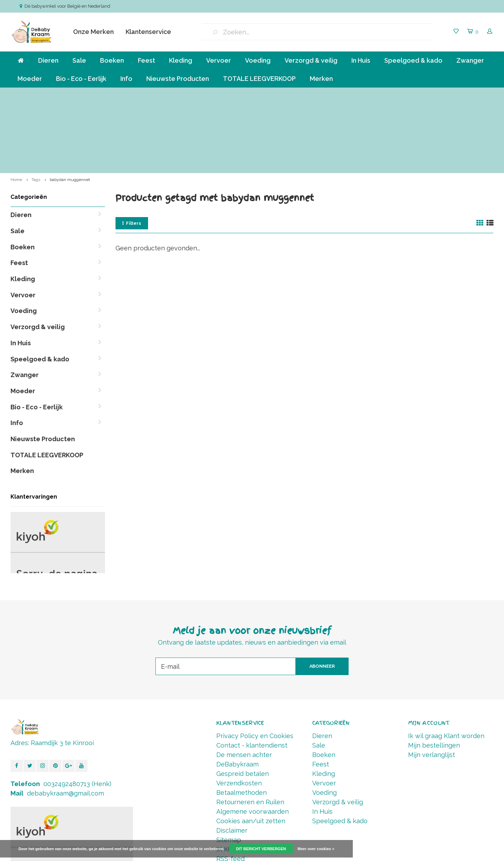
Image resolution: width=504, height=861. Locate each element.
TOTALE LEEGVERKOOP (259, 79)
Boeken (112, 60)
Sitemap (229, 768)
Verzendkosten (239, 712)
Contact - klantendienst (252, 674)
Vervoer (219, 60)
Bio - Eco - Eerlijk (81, 79)
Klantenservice (148, 32)
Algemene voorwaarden (253, 740)
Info (126, 79)
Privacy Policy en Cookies (255, 664)
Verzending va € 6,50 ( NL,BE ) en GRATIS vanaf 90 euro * (76, 94)
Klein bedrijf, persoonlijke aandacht (216, 94)
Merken (321, 79)
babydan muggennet (70, 108)
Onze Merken (93, 32)
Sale (79, 60)
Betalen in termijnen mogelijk (330, 94)
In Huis (361, 60)
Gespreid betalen (243, 702)
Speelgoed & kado (413, 60)
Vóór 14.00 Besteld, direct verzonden (446, 94)
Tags (36, 108)
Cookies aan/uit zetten (251, 749)
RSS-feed (230, 787)
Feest (146, 60)
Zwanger (470, 60)
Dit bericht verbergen (261, 849)
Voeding (258, 60)
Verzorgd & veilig (311, 60)
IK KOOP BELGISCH (245, 778)
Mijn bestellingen (434, 674)
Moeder (30, 79)
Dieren (48, 60)
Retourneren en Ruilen (250, 731)
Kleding (181, 60)
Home (16, 108)
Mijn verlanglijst (432, 683)
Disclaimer (232, 759)
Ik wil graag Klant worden (446, 664)
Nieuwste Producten (178, 79)
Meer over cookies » (316, 849)
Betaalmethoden (241, 721)
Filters (132, 152)
